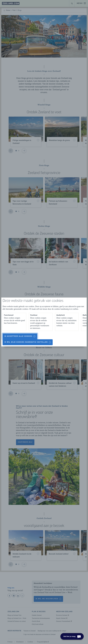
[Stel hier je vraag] (72, 636)
